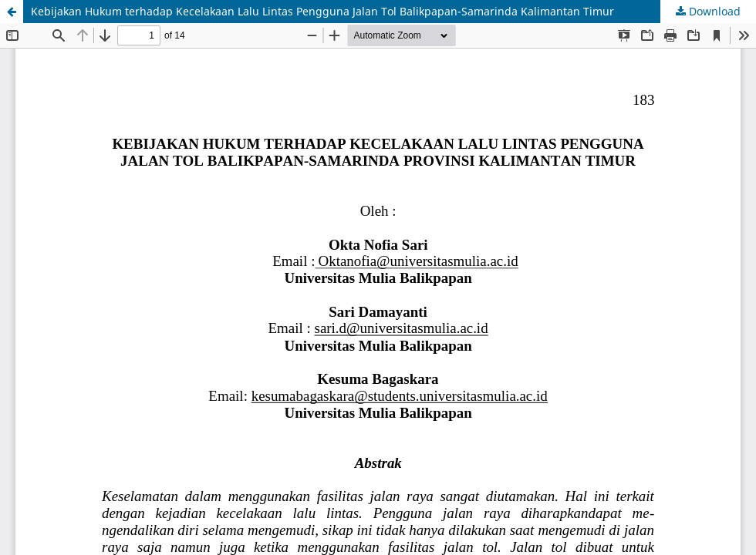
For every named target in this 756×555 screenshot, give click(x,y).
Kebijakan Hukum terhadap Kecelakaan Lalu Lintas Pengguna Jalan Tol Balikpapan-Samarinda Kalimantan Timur (322, 11)
